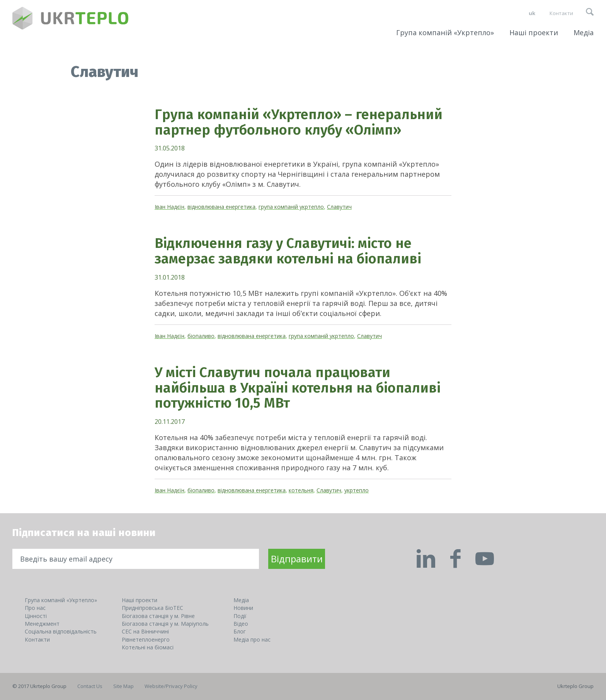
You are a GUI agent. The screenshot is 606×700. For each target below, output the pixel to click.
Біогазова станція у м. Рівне (158, 616)
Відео (241, 624)
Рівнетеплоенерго (146, 639)
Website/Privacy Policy (171, 686)
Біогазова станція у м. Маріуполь (165, 624)
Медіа (584, 32)
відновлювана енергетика (221, 207)
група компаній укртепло (291, 207)
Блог (240, 631)
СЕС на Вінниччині (145, 631)
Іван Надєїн (169, 207)
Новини (243, 608)
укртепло (357, 490)
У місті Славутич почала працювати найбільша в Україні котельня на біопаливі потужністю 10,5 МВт (298, 388)
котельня (301, 490)
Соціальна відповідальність (61, 631)
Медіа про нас (252, 639)
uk (532, 13)
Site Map (123, 686)
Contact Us (90, 686)
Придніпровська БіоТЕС (152, 608)
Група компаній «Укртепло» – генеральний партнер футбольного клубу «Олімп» (299, 122)
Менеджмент (42, 624)
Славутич (339, 207)
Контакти (561, 13)
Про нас (35, 608)
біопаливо (201, 336)
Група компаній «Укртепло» (445, 32)
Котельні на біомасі (148, 647)
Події (240, 616)
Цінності (36, 616)
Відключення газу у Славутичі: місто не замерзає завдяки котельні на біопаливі (288, 251)
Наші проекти (534, 32)
